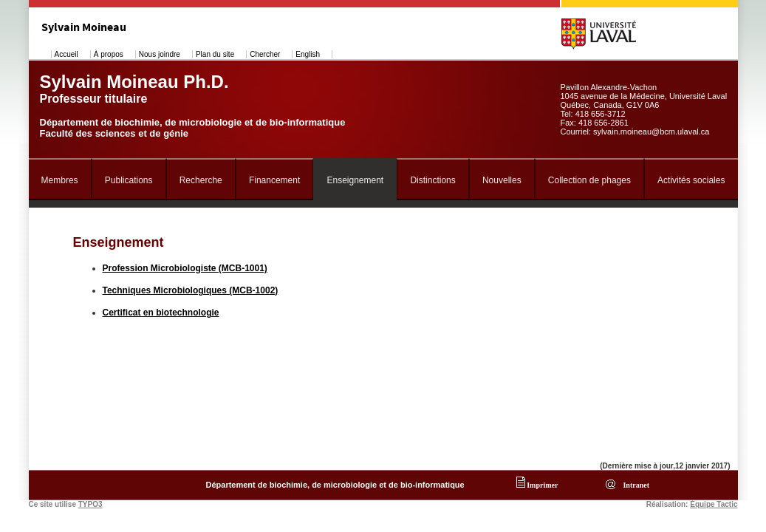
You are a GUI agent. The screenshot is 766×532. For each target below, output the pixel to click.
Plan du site (215, 54)
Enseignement (355, 180)
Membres (60, 180)
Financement (274, 180)
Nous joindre (160, 54)
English (308, 54)
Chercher (265, 54)
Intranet (634, 485)
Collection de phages (589, 180)
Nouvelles (502, 180)
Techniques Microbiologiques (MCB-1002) (191, 290)
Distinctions (432, 180)
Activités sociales (691, 180)
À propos (109, 54)
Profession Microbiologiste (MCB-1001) (185, 268)
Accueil (66, 54)
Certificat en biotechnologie (161, 313)
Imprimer (537, 485)
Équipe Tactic (714, 504)
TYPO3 (90, 504)
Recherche (201, 180)
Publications (129, 180)
